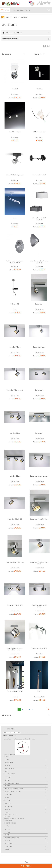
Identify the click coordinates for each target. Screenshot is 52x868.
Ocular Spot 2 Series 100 (15, 605)
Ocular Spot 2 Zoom (15, 433)
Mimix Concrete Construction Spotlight (39, 262)
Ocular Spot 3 (39, 433)
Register (8, 809)
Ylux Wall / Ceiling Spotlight (15, 175)
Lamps (15, 17)
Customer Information (12, 783)
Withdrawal (9, 844)
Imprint (7, 798)
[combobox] (30, 10)
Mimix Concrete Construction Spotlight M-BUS (15, 262)
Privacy (7, 786)
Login (7, 812)
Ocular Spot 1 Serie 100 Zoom (39, 519)
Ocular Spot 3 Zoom (15, 476)
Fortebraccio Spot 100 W (15, 691)
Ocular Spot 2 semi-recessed (39, 476)
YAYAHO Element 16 (15, 132)
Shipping (8, 780)
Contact (8, 829)
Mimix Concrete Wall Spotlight (39, 219)
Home (8, 17)
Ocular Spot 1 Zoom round (15, 390)
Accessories (9, 763)
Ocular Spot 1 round (39, 347)
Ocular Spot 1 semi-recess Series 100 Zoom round (15, 649)
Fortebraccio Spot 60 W (39, 648)
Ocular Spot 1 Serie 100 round (15, 562)
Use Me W (39, 89)
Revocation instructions (13, 792)
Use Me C (15, 89)
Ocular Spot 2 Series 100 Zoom (39, 606)
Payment (8, 777)
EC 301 (39, 691)
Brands (7, 765)
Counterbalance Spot (39, 175)
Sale (6, 771)
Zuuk (15, 218)
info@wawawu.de (11, 826)
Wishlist (8, 804)
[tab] (26, 33)
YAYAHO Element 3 (39, 132)
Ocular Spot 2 (39, 390)
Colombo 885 (15, 304)
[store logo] (11, 4)
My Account (9, 807)
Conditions (8, 795)
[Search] (49, 10)
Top (26, 862)
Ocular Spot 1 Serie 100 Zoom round (39, 563)
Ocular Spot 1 (39, 304)
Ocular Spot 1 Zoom (15, 347)
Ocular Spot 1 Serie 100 (15, 519)
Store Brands (9, 768)
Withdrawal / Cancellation (14, 789)
